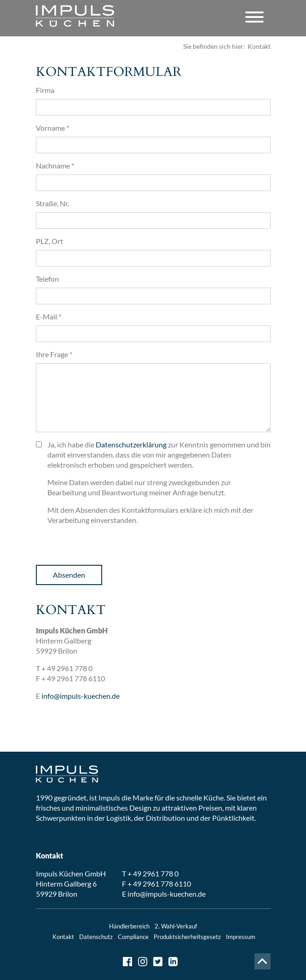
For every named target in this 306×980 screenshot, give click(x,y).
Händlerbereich (129, 926)
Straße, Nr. (52, 203)
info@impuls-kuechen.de (81, 696)
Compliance (133, 937)
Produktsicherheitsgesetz (187, 937)
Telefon (47, 279)
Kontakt (63, 937)
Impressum (241, 937)
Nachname (55, 165)
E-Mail (49, 316)
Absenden (69, 575)
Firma (45, 90)
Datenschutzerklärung (131, 444)
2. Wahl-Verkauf (176, 926)
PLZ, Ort (49, 241)
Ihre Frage (54, 354)
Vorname (52, 128)
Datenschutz (96, 937)
